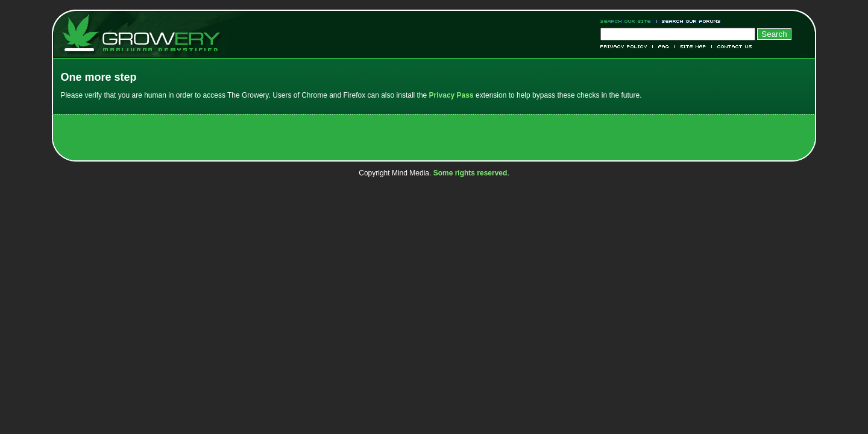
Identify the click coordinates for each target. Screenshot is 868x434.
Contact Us (732, 47)
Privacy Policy (627, 47)
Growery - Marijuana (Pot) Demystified (148, 33)
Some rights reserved (470, 173)
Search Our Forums (689, 21)
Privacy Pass (451, 95)
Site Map (693, 47)
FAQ (664, 47)
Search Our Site (628, 21)
